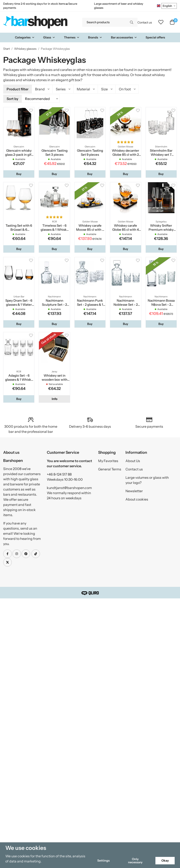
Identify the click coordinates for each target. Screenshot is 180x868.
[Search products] (104, 22)
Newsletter (134, 490)
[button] (19, 173)
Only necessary (135, 861)
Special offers (155, 37)
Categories (25, 37)
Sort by (13, 98)
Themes (72, 37)
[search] (132, 22)
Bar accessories (124, 37)
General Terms (110, 469)
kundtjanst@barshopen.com (69, 487)
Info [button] (55, 398)
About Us (133, 460)
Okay (165, 861)
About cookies (137, 499)
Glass (49, 37)
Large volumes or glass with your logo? (147, 479)
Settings (103, 861)
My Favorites (108, 460)
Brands (95, 37)
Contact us (145, 22)
